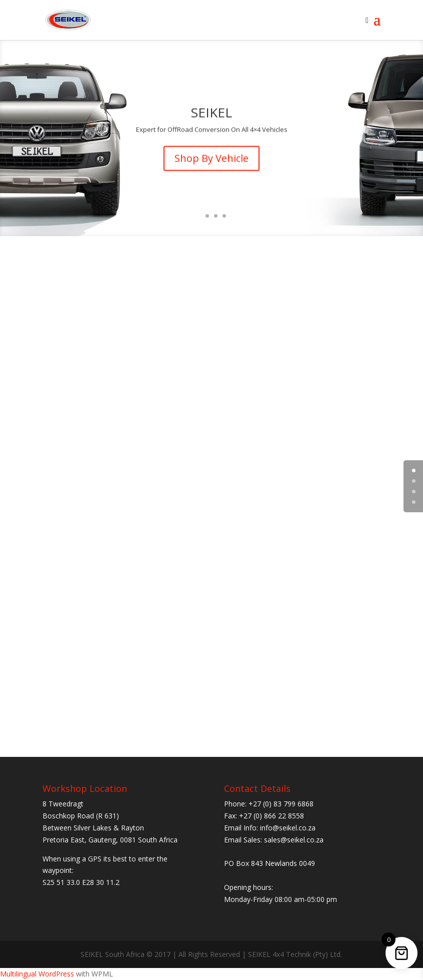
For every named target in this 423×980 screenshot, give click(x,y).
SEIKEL (211, 117)
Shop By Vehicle (211, 162)
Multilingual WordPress (37, 974)
